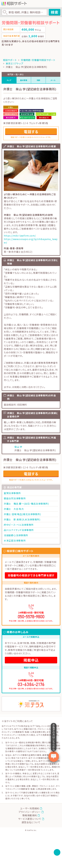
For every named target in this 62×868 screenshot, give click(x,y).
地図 (38, 80)
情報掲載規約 (30, 815)
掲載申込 (31, 660)
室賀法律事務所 (12, 493)
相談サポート (10, 60)
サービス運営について (30, 819)
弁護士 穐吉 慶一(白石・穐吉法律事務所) (26, 504)
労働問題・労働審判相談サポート (38, 60)
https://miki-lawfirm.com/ (20, 236)
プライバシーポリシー (30, 812)
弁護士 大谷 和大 (14, 509)
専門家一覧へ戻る (16, 74)
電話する (31, 131)
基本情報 (24, 80)
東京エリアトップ (15, 63)
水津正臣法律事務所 (15, 541)
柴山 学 (18, 447)
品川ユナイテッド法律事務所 (19, 530)
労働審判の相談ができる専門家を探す (31, 575)
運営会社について (31, 822)
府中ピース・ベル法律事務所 (19, 525)
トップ (9, 80)
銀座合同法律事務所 (15, 498)
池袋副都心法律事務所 (16, 535)
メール (53, 80)
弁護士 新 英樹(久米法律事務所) (22, 519)
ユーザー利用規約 (30, 808)
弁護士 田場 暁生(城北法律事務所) (22, 514)
